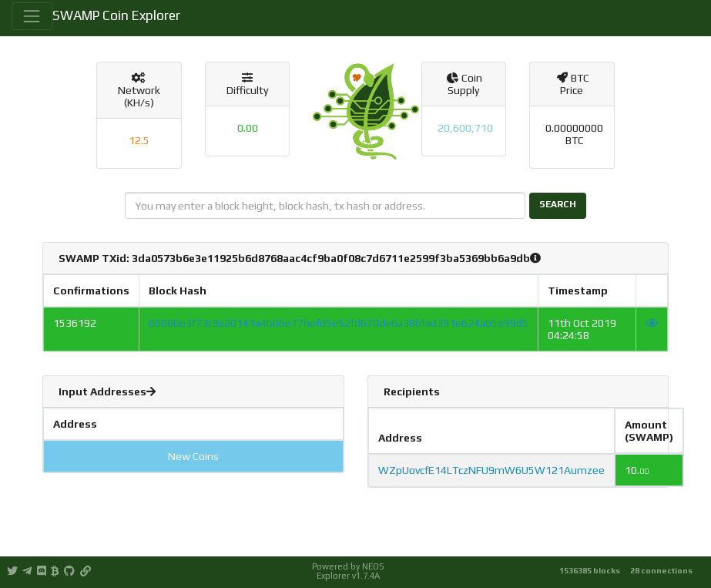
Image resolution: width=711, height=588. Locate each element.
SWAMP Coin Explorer (116, 15)
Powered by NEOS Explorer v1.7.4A (348, 571)
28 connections (661, 570)
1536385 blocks (590, 570)
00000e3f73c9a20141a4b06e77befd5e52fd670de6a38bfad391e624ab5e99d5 (339, 323)
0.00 (248, 128)
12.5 (139, 140)
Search (558, 204)
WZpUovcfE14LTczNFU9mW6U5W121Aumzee (491, 470)
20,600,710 (465, 128)
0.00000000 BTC (574, 134)
